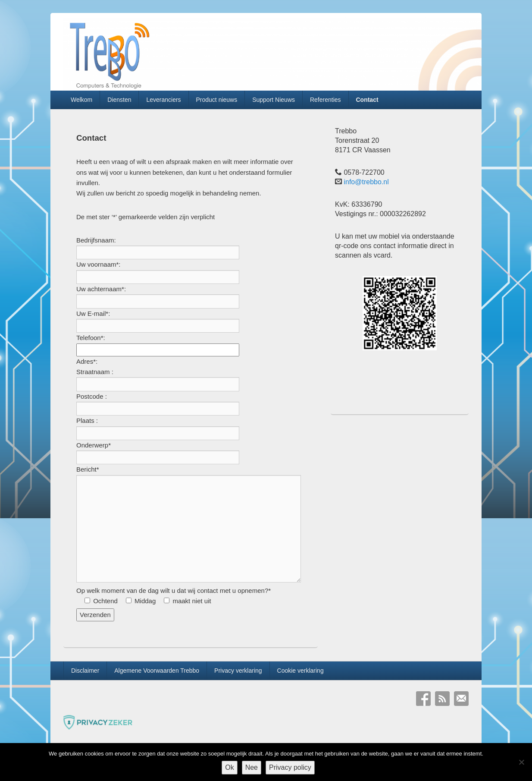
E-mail (461, 699)
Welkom (81, 100)
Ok (229, 767)
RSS (442, 699)
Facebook (423, 699)
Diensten (119, 100)
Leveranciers (163, 100)
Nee (252, 767)
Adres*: (87, 361)
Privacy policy (290, 767)
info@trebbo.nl (366, 182)
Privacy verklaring (238, 671)
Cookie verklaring (300, 671)
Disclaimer (85, 671)
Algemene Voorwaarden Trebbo (157, 671)
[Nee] (521, 762)
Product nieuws (217, 100)
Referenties (325, 100)
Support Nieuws (274, 100)
